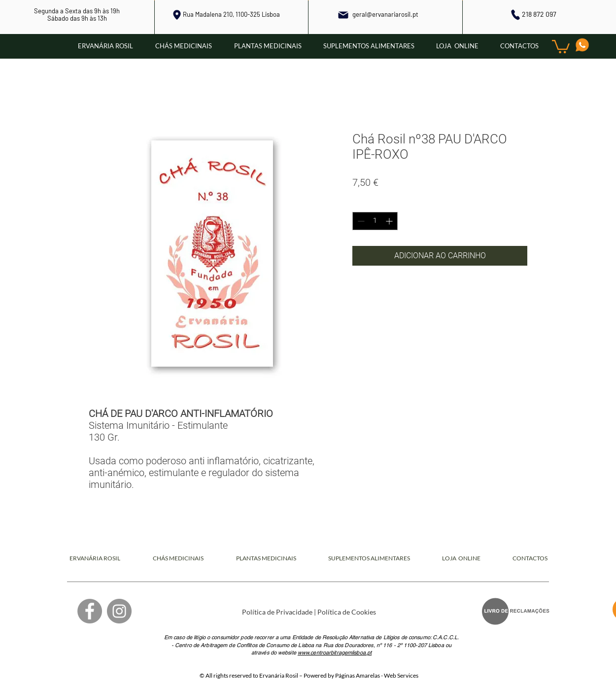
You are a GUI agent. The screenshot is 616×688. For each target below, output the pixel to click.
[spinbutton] (375, 221)
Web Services (401, 675)
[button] (561, 46)
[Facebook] (90, 611)
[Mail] (343, 15)
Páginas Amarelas (358, 675)
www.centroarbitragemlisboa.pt (335, 653)
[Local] (177, 15)
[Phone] (516, 15)
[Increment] (390, 221)
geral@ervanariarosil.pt (385, 14)
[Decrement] (360, 221)
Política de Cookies (347, 612)
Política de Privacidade (277, 612)
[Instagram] (119, 611)
